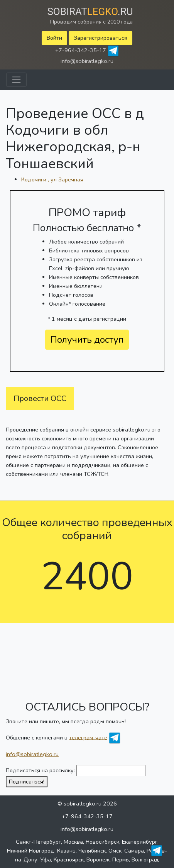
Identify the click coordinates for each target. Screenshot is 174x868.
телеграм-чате (88, 737)
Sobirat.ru (90, 12)
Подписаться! (27, 782)
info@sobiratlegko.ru (87, 61)
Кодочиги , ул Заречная (52, 179)
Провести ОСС (40, 398)
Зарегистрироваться (101, 38)
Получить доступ (87, 340)
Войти (54, 38)
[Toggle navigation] (16, 80)
